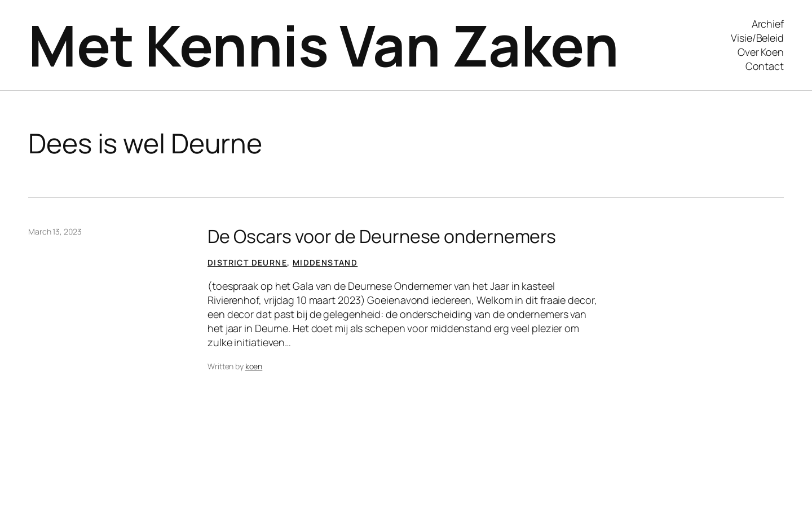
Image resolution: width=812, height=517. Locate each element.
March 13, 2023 (55, 231)
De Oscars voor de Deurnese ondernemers (382, 236)
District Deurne (247, 262)
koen (254, 366)
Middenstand (325, 262)
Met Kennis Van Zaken (323, 45)
